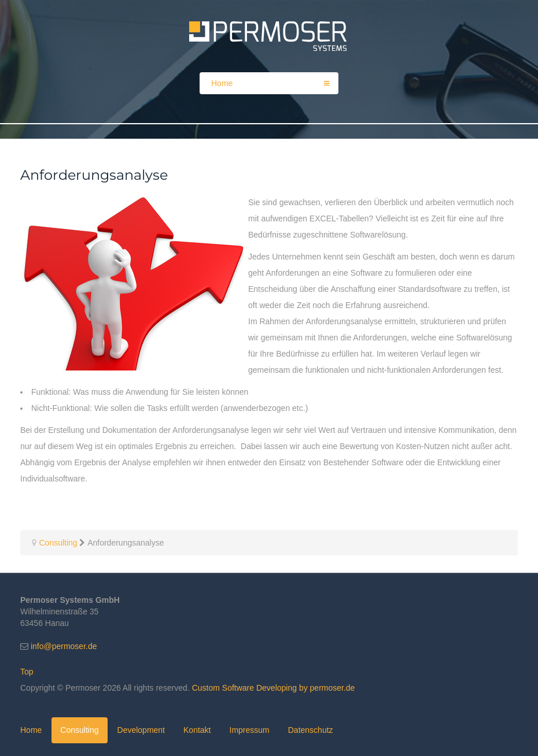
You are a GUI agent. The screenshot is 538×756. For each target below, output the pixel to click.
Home (31, 730)
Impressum (250, 730)
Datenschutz (311, 730)
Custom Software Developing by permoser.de (274, 688)
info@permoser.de (64, 646)
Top (27, 672)
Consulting (79, 730)
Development (141, 730)
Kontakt (197, 730)
